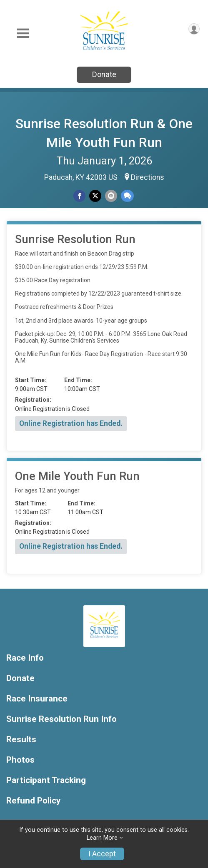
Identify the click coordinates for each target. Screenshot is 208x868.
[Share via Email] (111, 196)
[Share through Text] (127, 196)
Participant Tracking (46, 780)
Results (21, 740)
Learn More (102, 838)
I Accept (102, 854)
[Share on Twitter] (95, 196)
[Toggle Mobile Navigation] (23, 34)
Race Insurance (37, 699)
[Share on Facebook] (79, 196)
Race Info (25, 658)
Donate (104, 74)
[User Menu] (194, 29)
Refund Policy (33, 801)
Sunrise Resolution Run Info (61, 719)
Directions (148, 177)
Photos (20, 760)
